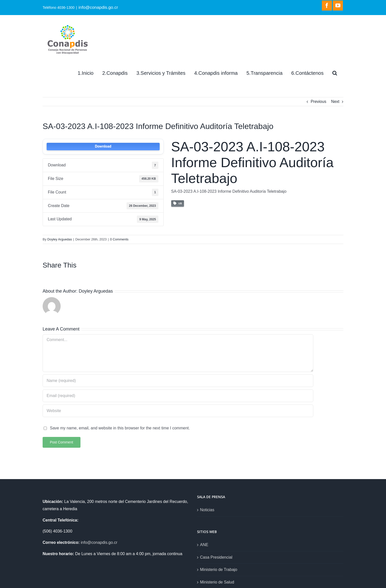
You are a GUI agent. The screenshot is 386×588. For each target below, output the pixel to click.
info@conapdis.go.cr (98, 7)
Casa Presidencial (216, 557)
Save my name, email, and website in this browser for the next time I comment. (120, 428)
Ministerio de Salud (217, 582)
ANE (204, 545)
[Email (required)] (178, 396)
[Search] (335, 73)
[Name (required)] (178, 381)
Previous (318, 102)
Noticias (207, 510)
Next (335, 102)
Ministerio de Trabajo (219, 570)
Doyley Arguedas (60, 239)
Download (103, 146)
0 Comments (119, 239)
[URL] (178, 411)
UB (178, 203)
